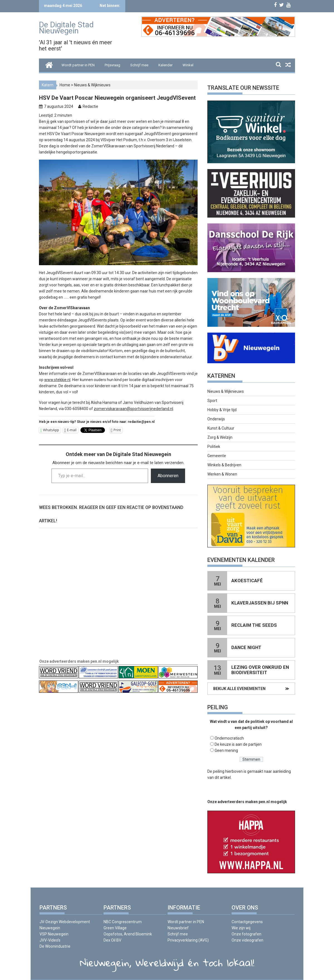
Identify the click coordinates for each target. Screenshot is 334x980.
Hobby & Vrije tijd (222, 410)
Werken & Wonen (222, 474)
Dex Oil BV (112, 940)
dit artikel (223, 777)
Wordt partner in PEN (78, 65)
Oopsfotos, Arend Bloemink (128, 934)
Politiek (214, 447)
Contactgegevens (247, 922)
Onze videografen (247, 940)
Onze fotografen (246, 934)
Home (65, 85)
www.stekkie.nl (57, 380)
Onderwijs (216, 419)
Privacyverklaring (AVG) (188, 940)
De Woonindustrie (55, 946)
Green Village (115, 928)
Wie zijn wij (241, 928)
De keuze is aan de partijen (238, 744)
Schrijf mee (139, 65)
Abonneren (168, 476)
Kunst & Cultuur (221, 428)
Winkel (188, 65)
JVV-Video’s (50, 940)
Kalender (165, 65)
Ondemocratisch (229, 738)
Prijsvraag (112, 65)
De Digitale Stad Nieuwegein (66, 28)
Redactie (90, 106)
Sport (212, 401)
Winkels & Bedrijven (224, 465)
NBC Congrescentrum (123, 922)
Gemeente (217, 456)
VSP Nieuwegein (54, 934)
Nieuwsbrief (178, 928)
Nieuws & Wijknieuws (92, 85)
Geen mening (226, 750)
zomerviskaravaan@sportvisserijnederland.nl (133, 409)
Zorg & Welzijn (220, 437)
